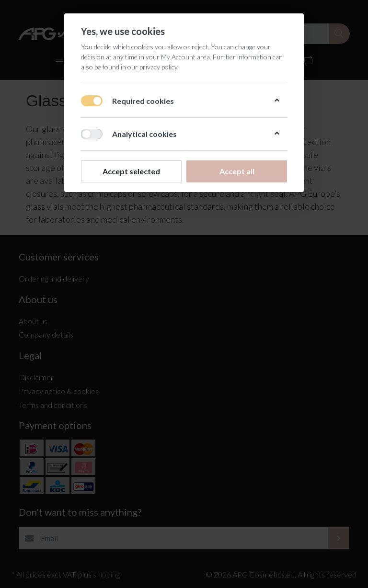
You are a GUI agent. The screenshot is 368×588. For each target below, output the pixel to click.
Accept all (237, 171)
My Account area (185, 57)
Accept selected (131, 171)
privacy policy (158, 67)
